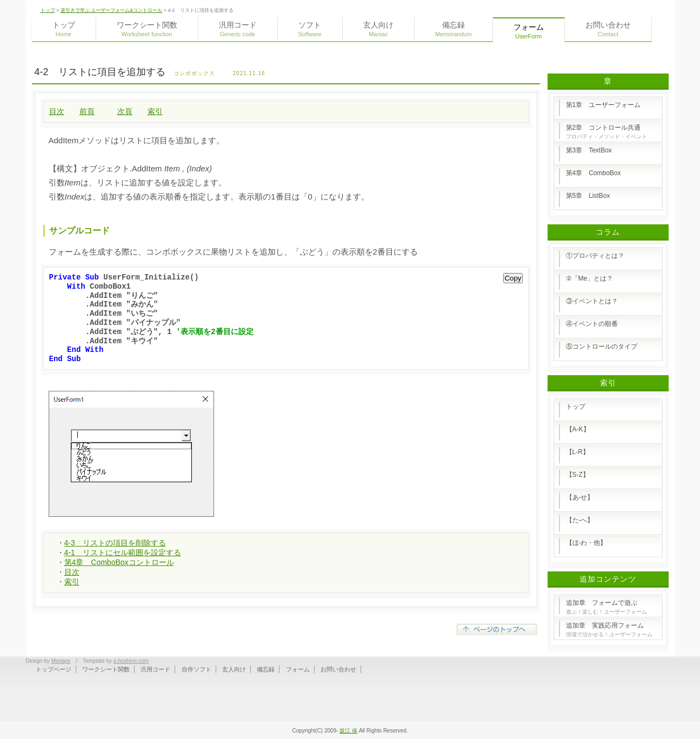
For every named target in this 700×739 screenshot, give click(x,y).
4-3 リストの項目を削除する (115, 543)
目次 (57, 111)
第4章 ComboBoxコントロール (119, 562)
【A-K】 (578, 429)
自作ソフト (196, 669)
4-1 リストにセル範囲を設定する (123, 552)
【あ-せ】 (580, 497)
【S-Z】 (578, 475)
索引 (155, 111)
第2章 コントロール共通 (606, 132)
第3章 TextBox (589, 150)
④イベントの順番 (592, 324)
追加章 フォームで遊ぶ (606, 607)
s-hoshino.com (131, 661)
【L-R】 (578, 452)
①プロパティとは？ (595, 256)
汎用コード (238, 29)
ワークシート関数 (147, 29)
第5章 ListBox (588, 196)
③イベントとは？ (592, 301)
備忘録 (454, 29)
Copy (513, 278)
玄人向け (378, 29)
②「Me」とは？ (590, 278)
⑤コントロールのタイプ (602, 347)
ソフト (310, 29)
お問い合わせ (608, 29)
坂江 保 (348, 731)
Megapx (61, 661)
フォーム (298, 669)
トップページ (54, 669)
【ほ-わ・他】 (586, 543)
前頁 (87, 111)
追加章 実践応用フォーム (609, 630)
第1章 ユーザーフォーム (604, 105)
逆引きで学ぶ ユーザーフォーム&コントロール (112, 10)
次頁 (125, 111)
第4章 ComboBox (594, 173)
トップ (48, 10)
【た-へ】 (580, 520)
